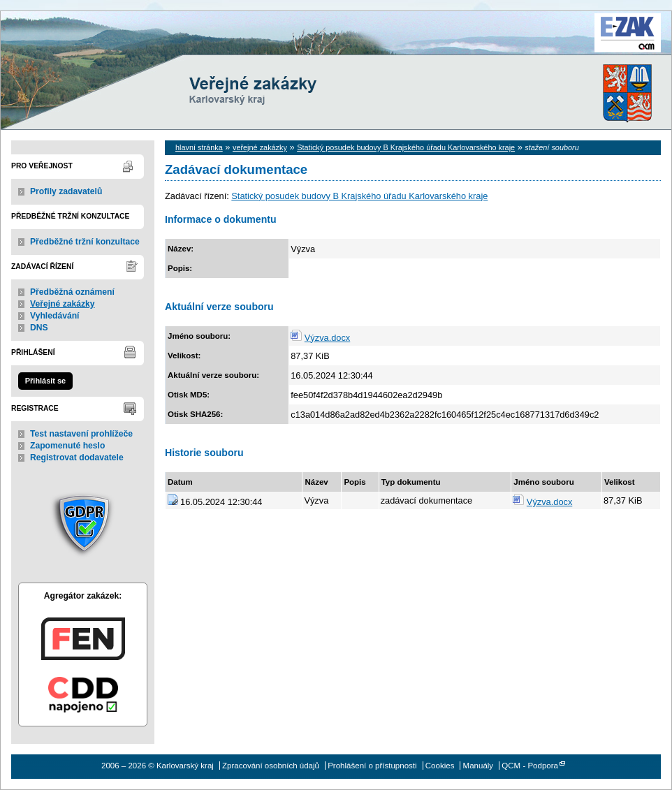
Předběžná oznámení (72, 292)
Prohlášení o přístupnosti (372, 766)
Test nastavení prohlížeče (81, 434)
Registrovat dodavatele (77, 458)
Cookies (440, 766)
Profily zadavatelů (66, 191)
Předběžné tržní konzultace (85, 242)
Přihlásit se (45, 381)
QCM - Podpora (530, 766)
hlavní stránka (199, 147)
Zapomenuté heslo (67, 446)
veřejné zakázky (260, 147)
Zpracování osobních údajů (271, 766)
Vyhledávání (55, 316)
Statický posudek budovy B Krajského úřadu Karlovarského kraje (406, 147)
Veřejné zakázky (63, 304)
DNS (39, 328)
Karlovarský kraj (294, 45)
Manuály (479, 766)
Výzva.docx (327, 338)
